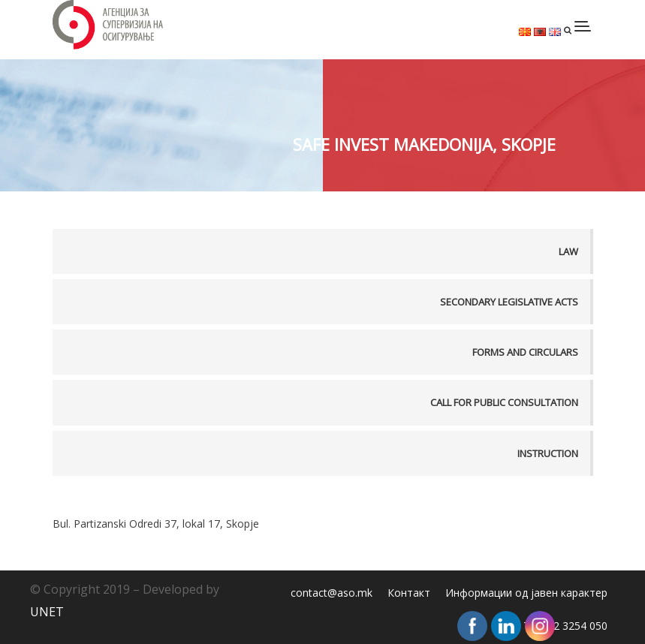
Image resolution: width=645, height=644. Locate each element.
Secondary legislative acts (509, 302)
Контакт (409, 593)
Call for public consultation (504, 402)
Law (568, 251)
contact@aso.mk (332, 593)
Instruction (548, 453)
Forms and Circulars (525, 352)
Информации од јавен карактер (526, 593)
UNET (47, 612)
